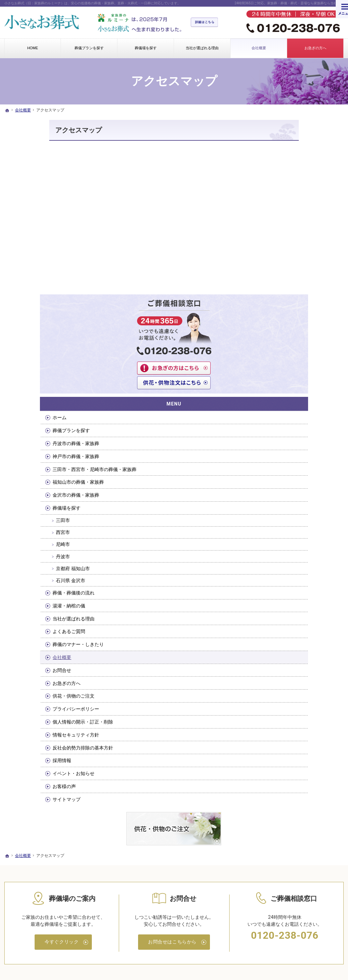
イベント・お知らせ (294, 604)
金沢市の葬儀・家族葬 (296, 326)
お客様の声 (285, 617)
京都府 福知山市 (293, 400)
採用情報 (282, 592)
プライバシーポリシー (296, 540)
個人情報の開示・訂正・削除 (303, 553)
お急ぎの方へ (287, 514)
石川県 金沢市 (291, 411)
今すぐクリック (62, 774)
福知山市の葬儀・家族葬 (299, 313)
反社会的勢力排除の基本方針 (303, 579)
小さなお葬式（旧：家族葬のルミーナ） (125, 948)
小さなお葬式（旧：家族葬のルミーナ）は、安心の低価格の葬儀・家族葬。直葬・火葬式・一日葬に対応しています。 (92, 3)
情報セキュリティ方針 (296, 566)
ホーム (280, 243)
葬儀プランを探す (292, 256)
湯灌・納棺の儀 (289, 437)
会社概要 (282, 488)
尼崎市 (283, 376)
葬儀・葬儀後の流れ (294, 424)
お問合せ (282, 501)
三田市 (283, 352)
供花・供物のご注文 (294, 527)
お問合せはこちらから (172, 774)
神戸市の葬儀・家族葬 (296, 282)
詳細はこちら (208, 23)
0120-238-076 (285, 768)
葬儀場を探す (287, 339)
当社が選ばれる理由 (294, 450)
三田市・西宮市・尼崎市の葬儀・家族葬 (303, 297)
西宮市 (283, 364)
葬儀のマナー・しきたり (299, 475)
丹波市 (283, 388)
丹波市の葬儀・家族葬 (296, 269)
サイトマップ (287, 630)
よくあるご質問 (289, 463)
